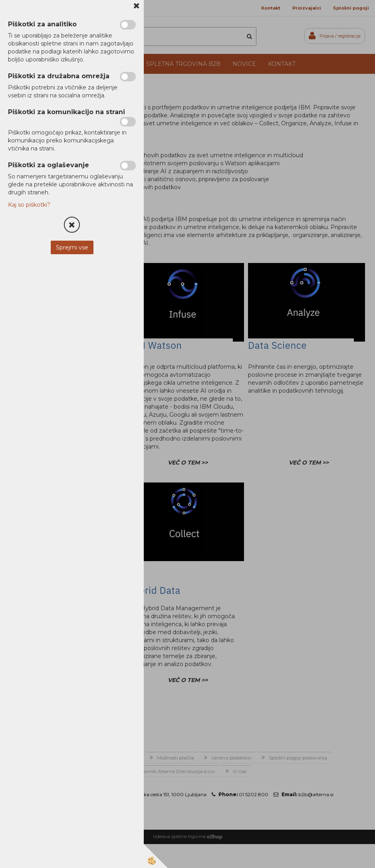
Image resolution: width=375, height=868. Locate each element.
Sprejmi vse (72, 247)
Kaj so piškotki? (29, 205)
